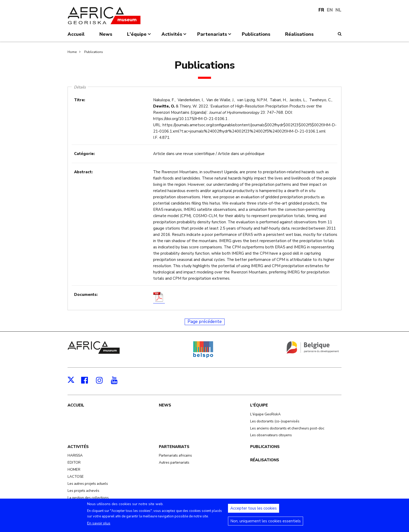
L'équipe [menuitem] (139, 36)
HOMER (74, 470)
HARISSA (75, 455)
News (165, 405)
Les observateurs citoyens (271, 435)
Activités (78, 447)
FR (321, 10)
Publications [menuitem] (256, 34)
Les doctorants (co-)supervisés (275, 421)
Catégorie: (84, 154)
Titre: (80, 100)
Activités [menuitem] (174, 36)
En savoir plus (99, 526)
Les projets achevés (83, 491)
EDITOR (74, 462)
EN (330, 10)
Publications (94, 52)
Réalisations (265, 460)
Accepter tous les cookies (254, 511)
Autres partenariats (174, 462)
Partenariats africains (175, 455)
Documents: (86, 295)
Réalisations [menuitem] (299, 34)
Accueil (76, 405)
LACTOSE (76, 477)
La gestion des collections (88, 498)
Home (72, 52)
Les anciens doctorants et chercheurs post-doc (287, 428)
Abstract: (83, 172)
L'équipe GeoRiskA (265, 414)
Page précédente (205, 322)
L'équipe (259, 405)
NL (338, 10)
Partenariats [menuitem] (215, 36)
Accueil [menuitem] (76, 34)
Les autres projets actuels (88, 484)
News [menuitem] (106, 34)
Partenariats (174, 447)
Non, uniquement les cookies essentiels (266, 524)
